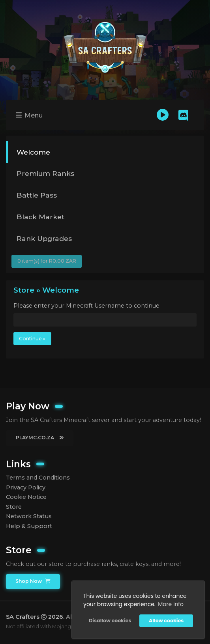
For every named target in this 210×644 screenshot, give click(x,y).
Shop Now (33, 581)
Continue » (32, 339)
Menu (29, 115)
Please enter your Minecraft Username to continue (86, 306)
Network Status (29, 516)
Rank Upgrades (44, 238)
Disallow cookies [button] (110, 621)
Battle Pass (37, 195)
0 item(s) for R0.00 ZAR (47, 261)
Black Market (40, 217)
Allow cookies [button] (166, 621)
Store (14, 507)
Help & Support (29, 526)
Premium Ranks (45, 173)
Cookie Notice (26, 497)
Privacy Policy (26, 487)
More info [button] (171, 604)
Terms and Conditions (38, 478)
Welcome (33, 152)
